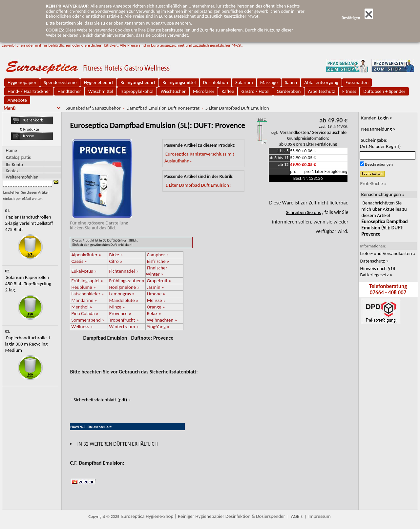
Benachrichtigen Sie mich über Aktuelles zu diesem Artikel (385, 218)
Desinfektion (216, 82)
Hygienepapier (22, 82)
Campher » (158, 255)
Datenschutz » (374, 261)
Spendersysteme (60, 82)
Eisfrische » (158, 261)
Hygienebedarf (98, 82)
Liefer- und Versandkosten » (388, 253)
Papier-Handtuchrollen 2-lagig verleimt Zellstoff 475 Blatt (29, 223)
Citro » (115, 261)
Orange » (156, 307)
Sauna (291, 82)
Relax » (154, 313)
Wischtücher (173, 91)
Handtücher (69, 91)
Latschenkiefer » (87, 294)
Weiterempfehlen (22, 177)
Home (11, 150)
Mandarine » (84, 300)
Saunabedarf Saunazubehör (93, 108)
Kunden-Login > (377, 118)
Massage (269, 82)
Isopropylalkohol (137, 91)
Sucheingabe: (380, 143)
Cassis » (79, 261)
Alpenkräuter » (86, 255)
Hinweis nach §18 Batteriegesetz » (378, 272)
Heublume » (83, 287)
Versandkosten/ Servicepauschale (313, 132)
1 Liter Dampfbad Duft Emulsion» (199, 185)
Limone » (156, 294)
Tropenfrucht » (124, 320)
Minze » (117, 307)
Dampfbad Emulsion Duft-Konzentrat (163, 108)
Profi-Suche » (374, 183)
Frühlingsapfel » (87, 281)
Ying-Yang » (158, 327)
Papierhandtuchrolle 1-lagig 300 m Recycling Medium (28, 344)
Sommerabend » (88, 320)
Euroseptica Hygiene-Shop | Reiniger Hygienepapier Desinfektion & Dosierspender (203, 516)
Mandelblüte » (124, 300)
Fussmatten (357, 82)
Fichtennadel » (124, 271)
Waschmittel (101, 91)
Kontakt (13, 170)
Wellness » (82, 327)
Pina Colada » (85, 313)
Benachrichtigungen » (383, 194)
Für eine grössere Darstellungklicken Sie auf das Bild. (101, 223)
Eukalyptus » (84, 271)
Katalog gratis (18, 157)
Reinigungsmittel (179, 82)
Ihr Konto (14, 164)
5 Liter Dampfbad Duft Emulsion (237, 108)
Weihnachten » (162, 320)
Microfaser (204, 91)
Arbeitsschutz (321, 91)
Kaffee (228, 91)
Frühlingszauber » (127, 281)
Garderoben (289, 91)
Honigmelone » (124, 287)
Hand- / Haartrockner (29, 91)
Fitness (349, 91)
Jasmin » (155, 287)
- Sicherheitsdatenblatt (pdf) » (101, 400)
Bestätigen (357, 18)
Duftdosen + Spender (384, 91)
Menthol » (82, 307)
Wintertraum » (124, 327)
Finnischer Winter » (156, 271)
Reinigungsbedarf (138, 82)
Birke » (116, 255)
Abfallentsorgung (321, 82)
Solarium (244, 82)
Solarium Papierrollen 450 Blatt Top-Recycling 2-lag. (28, 284)
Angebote (17, 100)
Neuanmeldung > (378, 129)
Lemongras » (122, 294)
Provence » (120, 313)
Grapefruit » (159, 281)
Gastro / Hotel (255, 91)
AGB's (297, 516)
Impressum (320, 516)
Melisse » (156, 300)
